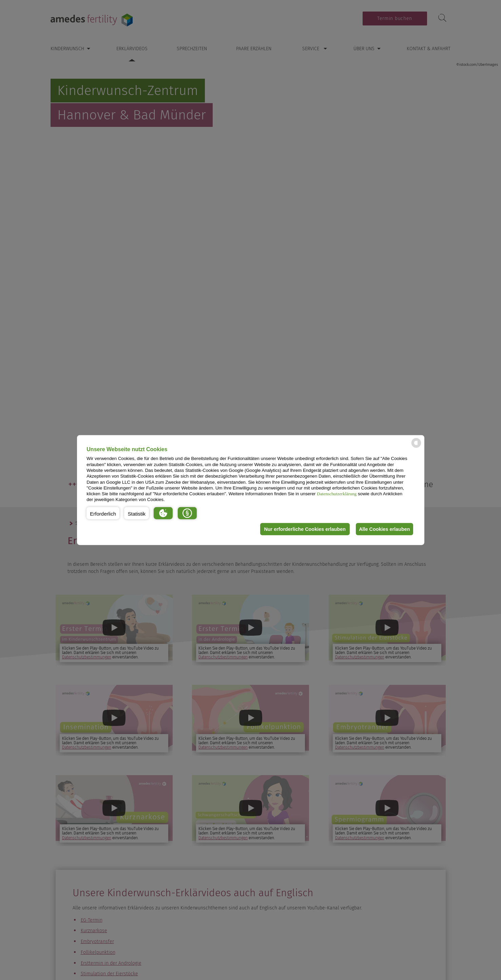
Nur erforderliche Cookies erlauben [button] (303, 529)
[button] (103, 513)
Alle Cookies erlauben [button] (384, 529)
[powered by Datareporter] (416, 447)
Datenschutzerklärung (337, 494)
